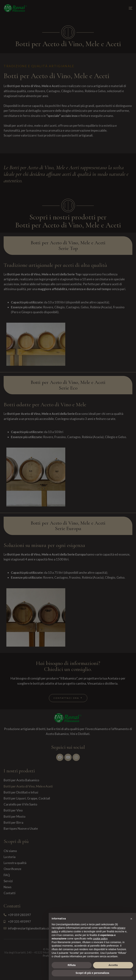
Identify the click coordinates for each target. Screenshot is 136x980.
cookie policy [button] (100, 939)
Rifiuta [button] (72, 965)
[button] (131, 919)
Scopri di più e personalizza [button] (92, 973)
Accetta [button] (113, 965)
